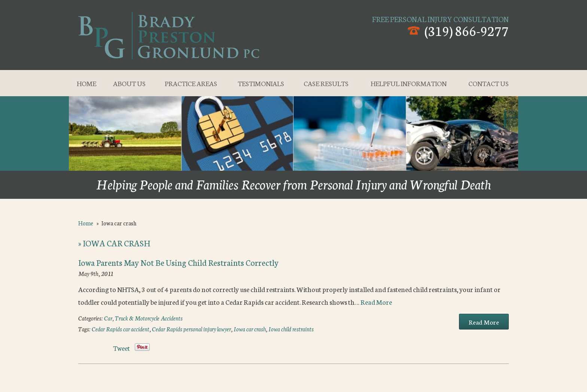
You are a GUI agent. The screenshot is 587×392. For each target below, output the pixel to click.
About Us (129, 83)
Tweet (121, 348)
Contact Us (489, 83)
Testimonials (261, 83)
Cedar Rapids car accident (121, 329)
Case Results (326, 83)
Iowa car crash (250, 329)
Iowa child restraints (291, 329)
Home (86, 83)
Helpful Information (409, 83)
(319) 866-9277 (467, 30)
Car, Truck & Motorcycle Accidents (143, 318)
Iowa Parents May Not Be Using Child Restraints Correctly (178, 262)
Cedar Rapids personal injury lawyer (191, 329)
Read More (376, 302)
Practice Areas (191, 83)
